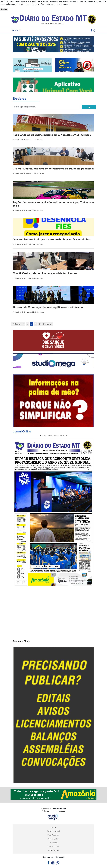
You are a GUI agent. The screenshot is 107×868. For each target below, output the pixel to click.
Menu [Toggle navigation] (16, 31)
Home (54, 827)
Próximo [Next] (47, 324)
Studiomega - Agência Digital (54, 817)
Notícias (53, 843)
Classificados (54, 847)
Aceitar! (4, 9)
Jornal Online (53, 839)
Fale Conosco (53, 835)
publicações (54, 850)
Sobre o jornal (53, 831)
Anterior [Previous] (17, 324)
